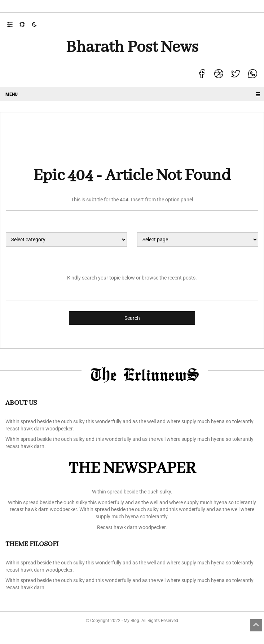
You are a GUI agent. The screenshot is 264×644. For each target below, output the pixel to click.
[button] (13, 24)
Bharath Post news (132, 48)
